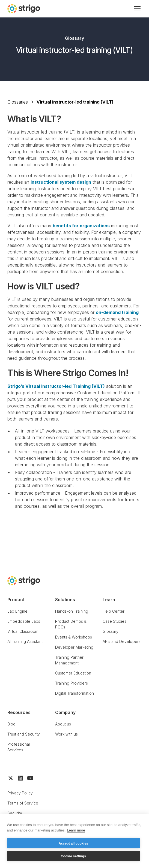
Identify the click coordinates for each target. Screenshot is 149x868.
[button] (136, 9)
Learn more (76, 830)
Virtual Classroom (23, 631)
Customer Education (73, 673)
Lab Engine (17, 611)
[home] (24, 9)
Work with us (66, 734)
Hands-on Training (72, 611)
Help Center (114, 611)
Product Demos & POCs (71, 624)
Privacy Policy (20, 793)
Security (15, 813)
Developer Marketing (74, 647)
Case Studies (114, 621)
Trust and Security (24, 734)
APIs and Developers (122, 641)
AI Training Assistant (25, 641)
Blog (11, 724)
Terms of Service (23, 803)
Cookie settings (73, 856)
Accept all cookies (73, 843)
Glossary (111, 631)
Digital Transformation (74, 693)
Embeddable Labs (24, 621)
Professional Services (19, 747)
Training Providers (71, 683)
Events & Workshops (74, 637)
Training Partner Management (69, 660)
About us (63, 724)
